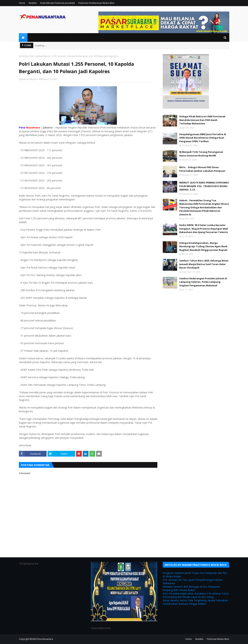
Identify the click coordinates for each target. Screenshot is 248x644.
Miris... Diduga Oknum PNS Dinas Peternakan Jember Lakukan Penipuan (202, 169)
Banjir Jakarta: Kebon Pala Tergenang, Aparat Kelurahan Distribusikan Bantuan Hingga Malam (195, 602)
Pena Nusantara (45, 639)
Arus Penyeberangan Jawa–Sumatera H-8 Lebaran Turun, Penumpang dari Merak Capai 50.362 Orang (196, 595)
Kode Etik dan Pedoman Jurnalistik (58, 3)
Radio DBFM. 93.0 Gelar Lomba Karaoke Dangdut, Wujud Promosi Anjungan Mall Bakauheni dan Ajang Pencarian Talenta (204, 229)
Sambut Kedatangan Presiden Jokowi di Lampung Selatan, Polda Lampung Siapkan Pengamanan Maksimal (203, 282)
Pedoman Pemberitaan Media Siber (96, 3)
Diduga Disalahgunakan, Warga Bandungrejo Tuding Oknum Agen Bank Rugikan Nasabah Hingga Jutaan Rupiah (203, 246)
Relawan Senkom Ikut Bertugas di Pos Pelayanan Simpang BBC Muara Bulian (191, 588)
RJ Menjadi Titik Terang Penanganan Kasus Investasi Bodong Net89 (201, 154)
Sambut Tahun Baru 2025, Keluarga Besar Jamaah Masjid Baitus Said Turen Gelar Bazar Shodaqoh (204, 264)
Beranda (23, 56)
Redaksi (33, 3)
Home (22, 3)
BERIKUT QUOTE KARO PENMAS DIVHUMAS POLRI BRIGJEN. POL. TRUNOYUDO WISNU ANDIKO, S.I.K (204, 186)
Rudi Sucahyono (29, 79)
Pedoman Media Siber (218, 639)
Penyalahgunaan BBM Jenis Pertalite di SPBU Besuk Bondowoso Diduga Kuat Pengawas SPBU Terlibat (203, 138)
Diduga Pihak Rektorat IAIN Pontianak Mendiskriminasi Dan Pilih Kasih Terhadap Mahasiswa (202, 120)
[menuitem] (23, 37)
